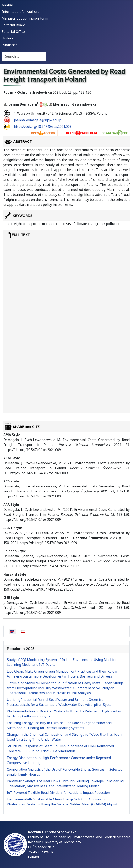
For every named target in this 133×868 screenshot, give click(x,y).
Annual (7, 5)
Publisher (9, 45)
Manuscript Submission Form (25, 18)
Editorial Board (13, 25)
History (7, 38)
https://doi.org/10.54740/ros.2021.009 (43, 126)
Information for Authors (20, 12)
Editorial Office (13, 32)
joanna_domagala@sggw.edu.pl (38, 120)
